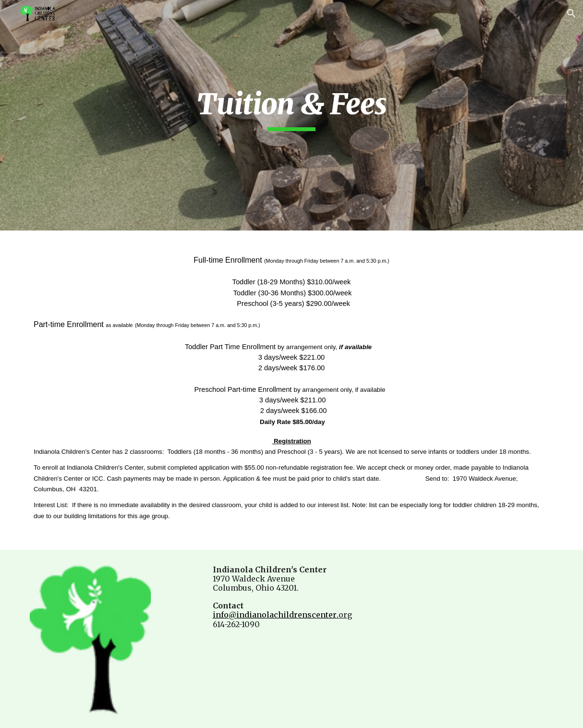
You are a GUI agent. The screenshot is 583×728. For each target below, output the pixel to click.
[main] (291, 109)
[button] (571, 13)
